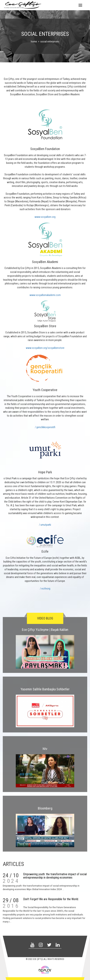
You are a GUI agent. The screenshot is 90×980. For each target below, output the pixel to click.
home (34, 42)
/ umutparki (45, 525)
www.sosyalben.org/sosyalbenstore (45, 348)
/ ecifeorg (45, 589)
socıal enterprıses (50, 42)
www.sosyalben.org (45, 217)
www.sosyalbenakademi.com (45, 295)
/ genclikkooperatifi (45, 427)
